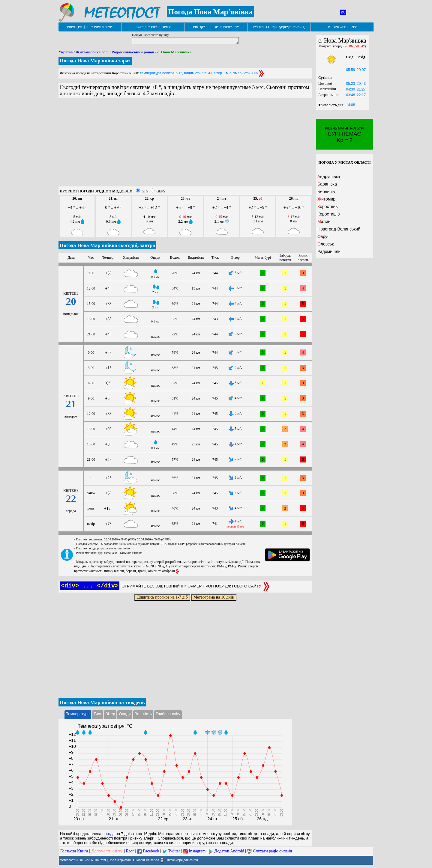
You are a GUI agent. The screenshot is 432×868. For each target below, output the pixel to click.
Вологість (143, 714)
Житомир (326, 199)
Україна (66, 52)
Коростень (328, 207)
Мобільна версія (148, 860)
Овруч (323, 236)
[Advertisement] (185, 144)
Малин (324, 221)
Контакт (101, 860)
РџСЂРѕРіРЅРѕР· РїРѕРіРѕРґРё (216, 27)
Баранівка (327, 184)
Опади (125, 714)
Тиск (98, 714)
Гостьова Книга (74, 851)
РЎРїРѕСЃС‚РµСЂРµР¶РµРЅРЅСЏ (279, 27)
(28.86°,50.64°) (355, 46)
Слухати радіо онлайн (273, 851)
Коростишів (329, 214)
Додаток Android (229, 851)
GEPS (161, 191)
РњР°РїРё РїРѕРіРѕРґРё (153, 27)
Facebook (151, 851)
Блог (130, 851)
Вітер (110, 714)
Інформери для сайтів (183, 860)
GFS (145, 191)
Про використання (121, 860)
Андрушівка (329, 177)
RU (343, 12)
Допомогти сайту (107, 851)
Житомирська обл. (92, 52)
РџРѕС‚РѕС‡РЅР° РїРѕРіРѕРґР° (90, 27)
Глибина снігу (168, 714)
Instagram (197, 851)
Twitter (174, 851)
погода (108, 834)
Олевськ (325, 244)
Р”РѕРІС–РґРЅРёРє (342, 27)
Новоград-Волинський (339, 229)
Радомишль (329, 251)
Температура (78, 714)
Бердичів (326, 192)
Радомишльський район (133, 52)
